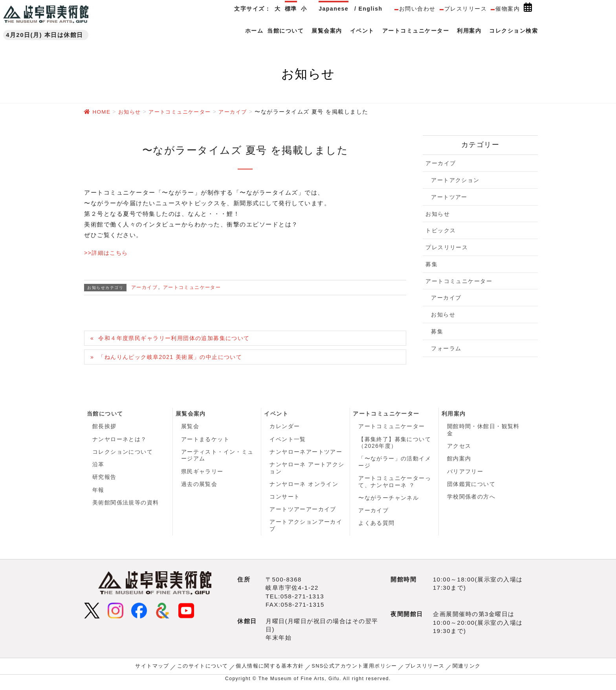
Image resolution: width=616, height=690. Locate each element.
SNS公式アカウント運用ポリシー (352, 671)
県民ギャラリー (203, 474)
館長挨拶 (104, 428)
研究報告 (104, 480)
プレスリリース (466, 9)
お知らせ (438, 213)
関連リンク (458, 671)
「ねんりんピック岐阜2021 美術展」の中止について (176, 358)
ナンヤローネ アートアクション (307, 471)
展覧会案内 (191, 415)
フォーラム (446, 348)
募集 (432, 264)
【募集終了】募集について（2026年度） (395, 445)
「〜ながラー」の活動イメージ (395, 465)
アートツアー (449, 197)
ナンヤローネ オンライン (304, 488)
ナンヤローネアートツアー (306, 454)
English (370, 9)
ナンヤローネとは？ (120, 441)
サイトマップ (160, 671)
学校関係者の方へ (471, 500)
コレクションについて (123, 454)
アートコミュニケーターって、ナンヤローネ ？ (395, 485)
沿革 (98, 467)
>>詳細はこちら (108, 252)
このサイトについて (208, 671)
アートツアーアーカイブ (303, 514)
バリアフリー (465, 474)
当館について (105, 415)
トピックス (441, 230)
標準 (291, 9)
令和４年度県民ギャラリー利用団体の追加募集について (180, 338)
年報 (98, 494)
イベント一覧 (288, 441)
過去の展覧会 (199, 488)
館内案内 (459, 461)
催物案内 (508, 9)
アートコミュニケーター (192, 287)
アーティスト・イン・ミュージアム (218, 458)
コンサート (285, 500)
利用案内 (454, 415)
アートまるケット (205, 441)
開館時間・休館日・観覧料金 (484, 431)
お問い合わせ (417, 9)
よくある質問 (377, 528)
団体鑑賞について (471, 488)
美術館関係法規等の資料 (126, 507)
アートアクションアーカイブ (306, 530)
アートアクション (455, 180)
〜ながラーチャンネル (389, 501)
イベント (276, 415)
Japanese (334, 9)
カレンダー (285, 428)
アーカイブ (145, 287)
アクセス (459, 448)
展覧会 (190, 428)
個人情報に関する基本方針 (272, 671)
